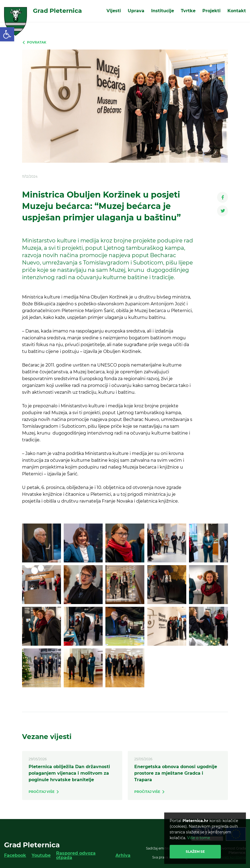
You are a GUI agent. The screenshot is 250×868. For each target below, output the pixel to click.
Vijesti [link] (114, 11)
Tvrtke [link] (188, 11)
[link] (7, 34)
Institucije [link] (163, 11)
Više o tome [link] (199, 838)
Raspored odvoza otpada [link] (76, 855)
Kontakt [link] (237, 11)
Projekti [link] (211, 11)
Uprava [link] (136, 11)
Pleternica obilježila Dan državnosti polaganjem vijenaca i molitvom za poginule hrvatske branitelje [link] (69, 773)
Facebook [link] (15, 855)
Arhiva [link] (123, 855)
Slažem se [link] (195, 852)
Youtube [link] (41, 855)
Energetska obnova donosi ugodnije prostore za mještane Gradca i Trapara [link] (176, 773)
